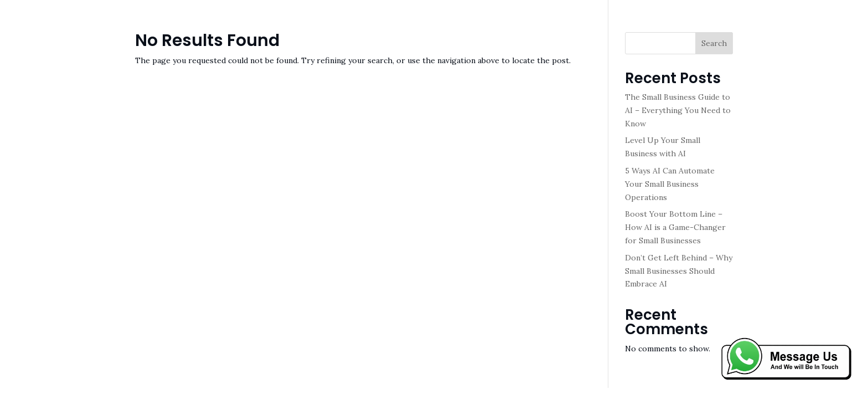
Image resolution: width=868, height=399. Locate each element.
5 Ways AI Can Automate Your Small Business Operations (670, 184)
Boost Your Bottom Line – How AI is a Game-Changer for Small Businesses (675, 227)
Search (714, 43)
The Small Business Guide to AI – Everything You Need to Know (678, 110)
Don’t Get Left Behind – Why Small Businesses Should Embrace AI (679, 271)
